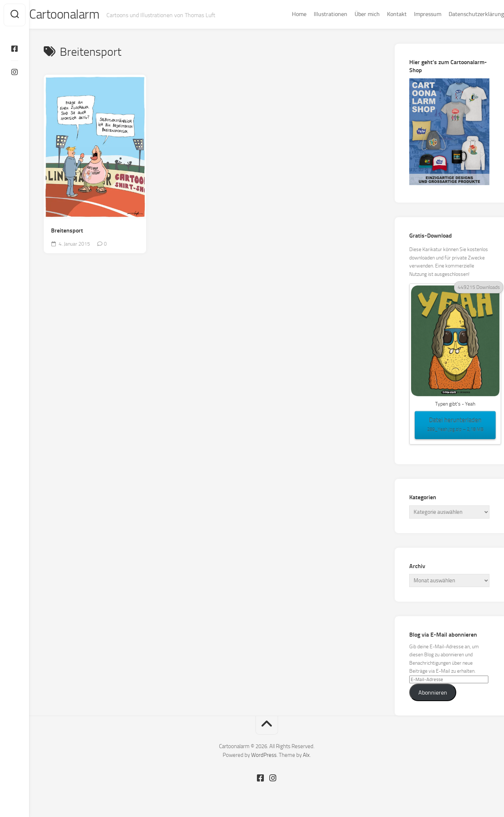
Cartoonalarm (80, 15)
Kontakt (382, 14)
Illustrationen (316, 14)
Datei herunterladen (455, 426)
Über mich (353, 14)
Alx (306, 756)
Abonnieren (433, 693)
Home (285, 14)
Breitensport (67, 232)
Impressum (413, 14)
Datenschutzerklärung (462, 14)
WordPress (264, 756)
